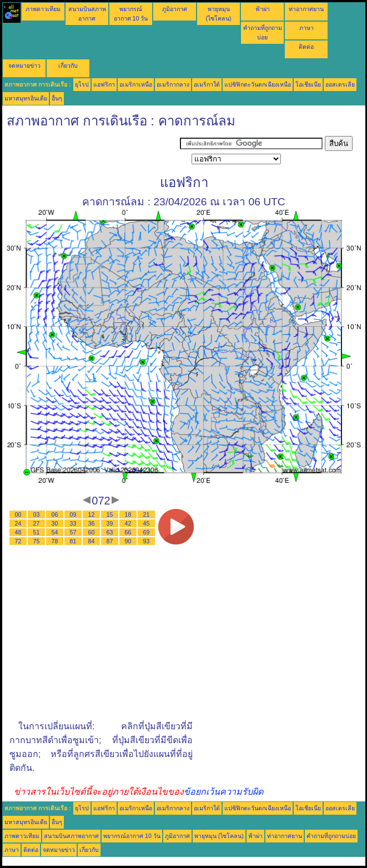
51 (37, 532)
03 (37, 514)
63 (110, 532)
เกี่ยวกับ (68, 65)
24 (18, 523)
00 (18, 514)
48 (18, 532)
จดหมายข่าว (24, 65)
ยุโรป (82, 84)
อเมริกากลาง (173, 84)
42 (128, 523)
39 (110, 523)
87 (110, 541)
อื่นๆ (57, 98)
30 (55, 523)
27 (37, 523)
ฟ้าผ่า (263, 9)
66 (128, 532)
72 (18, 541)
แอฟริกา (104, 84)
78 (55, 541)
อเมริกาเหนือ (136, 84)
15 (110, 514)
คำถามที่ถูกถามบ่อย (331, 836)
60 (92, 532)
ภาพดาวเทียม (43, 9)
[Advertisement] (91, 150)
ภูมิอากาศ (175, 9)
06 (55, 514)
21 (147, 514)
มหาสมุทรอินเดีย (26, 98)
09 (73, 514)
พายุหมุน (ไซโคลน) (219, 836)
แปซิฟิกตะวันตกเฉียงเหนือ (258, 84)
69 (147, 532)
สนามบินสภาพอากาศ (71, 836)
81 (73, 541)
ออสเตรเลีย (340, 84)
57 (73, 532)
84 (92, 541)
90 (128, 541)
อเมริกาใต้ (207, 84)
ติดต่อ (306, 47)
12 (92, 514)
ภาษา (306, 28)
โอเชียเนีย (308, 84)
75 (37, 541)
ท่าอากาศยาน (306, 9)
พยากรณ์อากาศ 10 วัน (132, 836)
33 (73, 523)
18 (128, 514)
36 (92, 523)
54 (55, 532)
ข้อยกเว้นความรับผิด (223, 792)
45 (147, 523)
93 (147, 541)
